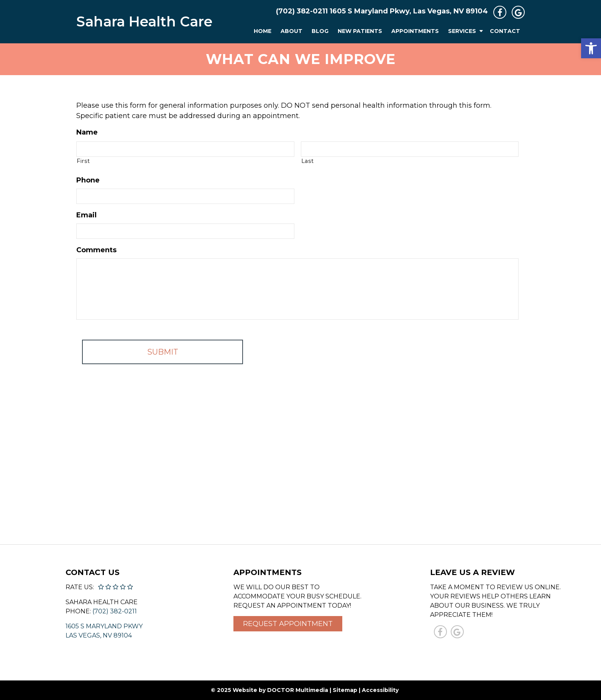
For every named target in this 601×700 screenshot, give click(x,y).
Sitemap (345, 690)
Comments (96, 250)
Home (263, 31)
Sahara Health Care (144, 21)
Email (86, 215)
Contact (505, 31)
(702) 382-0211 (302, 11)
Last (308, 161)
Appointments (415, 31)
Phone (88, 180)
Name (87, 132)
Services (462, 31)
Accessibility (380, 690)
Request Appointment (288, 624)
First (83, 161)
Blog (320, 31)
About (291, 31)
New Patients (360, 31)
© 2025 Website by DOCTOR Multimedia (269, 690)
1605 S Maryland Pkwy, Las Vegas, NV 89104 (409, 11)
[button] (591, 48)
